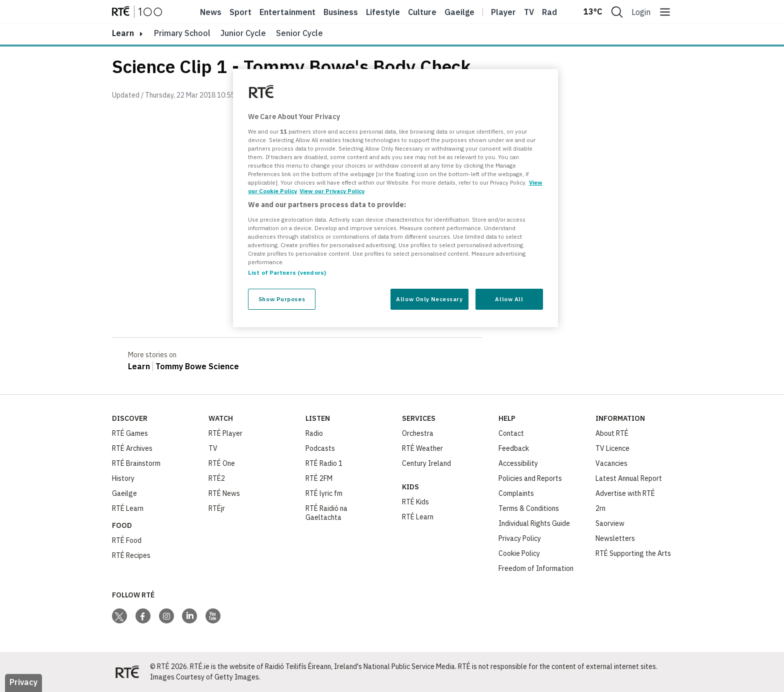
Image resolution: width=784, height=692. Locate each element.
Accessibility (518, 463)
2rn (600, 508)
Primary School (182, 33)
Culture (422, 12)
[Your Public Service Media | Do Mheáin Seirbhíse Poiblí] (127, 672)
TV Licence (612, 448)
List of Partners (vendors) (287, 272)
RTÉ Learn (128, 508)
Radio (553, 12)
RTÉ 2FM (319, 478)
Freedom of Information (536, 568)
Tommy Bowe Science (197, 366)
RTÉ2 (217, 478)
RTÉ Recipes (131, 555)
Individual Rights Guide (534, 523)
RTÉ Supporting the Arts (633, 553)
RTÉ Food (127, 540)
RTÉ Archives (132, 448)
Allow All (509, 299)
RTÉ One (222, 463)
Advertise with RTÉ (625, 493)
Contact (511, 433)
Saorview (610, 523)
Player (503, 12)
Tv (529, 12)
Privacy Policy (520, 538)
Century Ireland (426, 463)
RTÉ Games (130, 433)
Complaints (516, 493)
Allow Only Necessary (429, 299)
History (123, 478)
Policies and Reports (530, 478)
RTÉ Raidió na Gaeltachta (326, 513)
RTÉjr (217, 508)
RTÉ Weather (422, 448)
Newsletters (615, 538)
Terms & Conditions (529, 508)
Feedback (514, 448)
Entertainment (287, 12)
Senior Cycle (299, 33)
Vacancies (611, 463)
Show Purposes (282, 299)
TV (213, 448)
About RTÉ (612, 433)
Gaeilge (459, 12)
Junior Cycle (243, 33)
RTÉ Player (225, 433)
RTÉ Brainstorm (136, 463)
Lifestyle (383, 12)
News (211, 12)
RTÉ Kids (415, 502)
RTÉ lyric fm (324, 493)
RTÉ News (224, 493)
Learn (139, 366)
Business (341, 12)
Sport (240, 12)
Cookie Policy (519, 553)
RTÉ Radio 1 (324, 463)
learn (123, 33)
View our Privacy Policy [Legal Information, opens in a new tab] (332, 191)
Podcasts (320, 448)
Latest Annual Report (629, 478)
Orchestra (418, 433)
